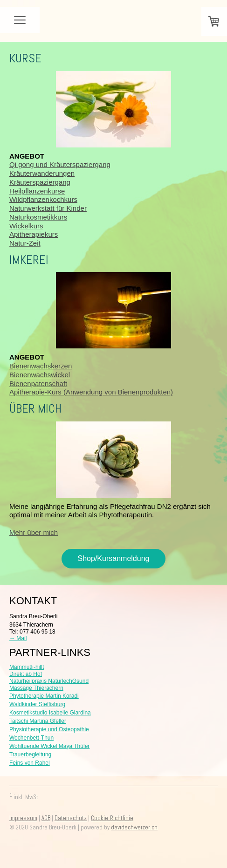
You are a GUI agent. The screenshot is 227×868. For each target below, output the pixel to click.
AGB (46, 818)
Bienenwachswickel (40, 375)
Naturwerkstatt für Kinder (48, 208)
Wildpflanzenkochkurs (43, 199)
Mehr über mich (34, 532)
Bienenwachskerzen (41, 366)
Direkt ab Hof (26, 674)
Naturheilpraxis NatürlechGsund (49, 681)
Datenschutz (71, 818)
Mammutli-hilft (27, 667)
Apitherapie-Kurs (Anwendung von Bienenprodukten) (91, 392)
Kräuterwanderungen (42, 173)
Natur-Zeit (25, 243)
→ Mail (18, 638)
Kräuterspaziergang (40, 182)
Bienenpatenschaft (38, 384)
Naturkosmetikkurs (38, 217)
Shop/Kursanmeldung (114, 558)
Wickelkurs (26, 226)
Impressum (23, 818)
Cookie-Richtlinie (112, 818)
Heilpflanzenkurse (37, 191)
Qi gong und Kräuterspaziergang (60, 164)
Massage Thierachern (36, 688)
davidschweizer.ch (134, 827)
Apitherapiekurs (34, 234)
